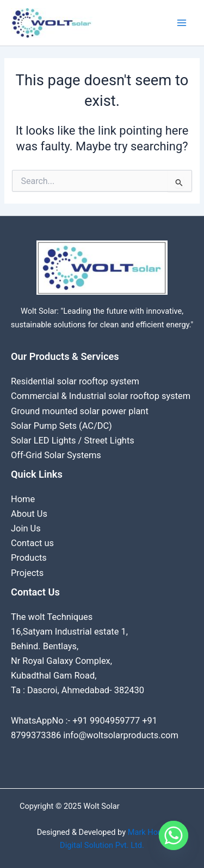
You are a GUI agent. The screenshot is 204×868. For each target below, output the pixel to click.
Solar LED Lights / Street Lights (73, 441)
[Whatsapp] (174, 840)
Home (23, 499)
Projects (27, 573)
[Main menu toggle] (182, 23)
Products (29, 558)
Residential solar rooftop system (75, 381)
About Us (29, 514)
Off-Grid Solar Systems (56, 455)
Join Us (26, 528)
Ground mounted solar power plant (80, 411)
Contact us (32, 543)
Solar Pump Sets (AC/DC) (61, 426)
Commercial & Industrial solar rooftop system (101, 396)
